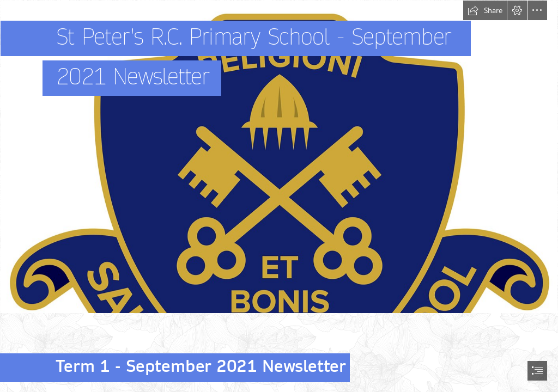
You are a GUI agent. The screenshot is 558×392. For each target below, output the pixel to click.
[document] (279, 196)
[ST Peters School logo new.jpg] (279, 157)
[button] (485, 10)
